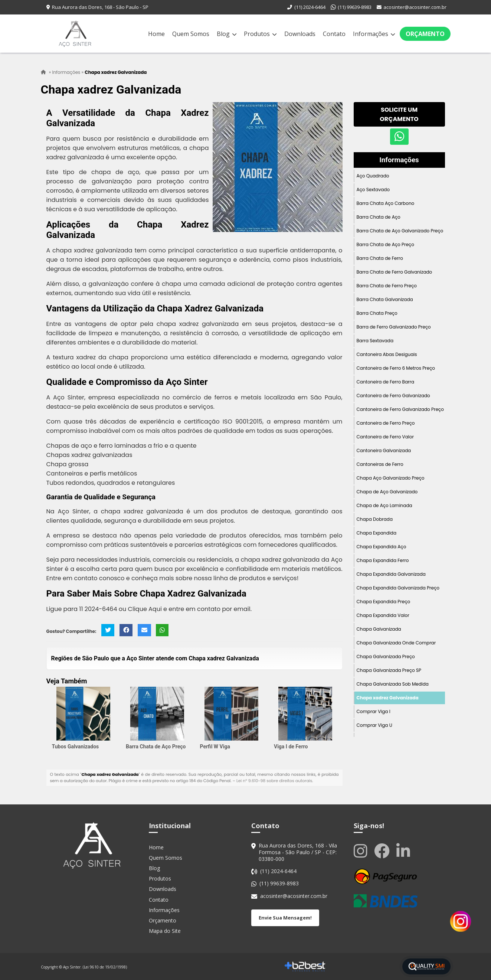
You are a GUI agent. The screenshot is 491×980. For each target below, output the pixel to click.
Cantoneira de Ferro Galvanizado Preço (400, 409)
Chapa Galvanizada (379, 629)
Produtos (260, 34)
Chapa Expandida (377, 533)
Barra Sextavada (375, 341)
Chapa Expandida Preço (384, 602)
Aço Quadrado (373, 176)
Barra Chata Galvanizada (385, 299)
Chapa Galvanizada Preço (386, 656)
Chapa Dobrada (375, 519)
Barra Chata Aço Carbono (386, 203)
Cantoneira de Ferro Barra (386, 382)
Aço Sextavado (373, 190)
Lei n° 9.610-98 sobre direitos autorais (274, 781)
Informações (374, 34)
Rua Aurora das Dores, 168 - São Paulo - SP (100, 7)
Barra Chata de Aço (379, 217)
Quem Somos (191, 34)
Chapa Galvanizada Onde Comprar (396, 643)
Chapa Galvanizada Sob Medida (393, 684)
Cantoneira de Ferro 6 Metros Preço (396, 368)
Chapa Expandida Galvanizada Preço (398, 588)
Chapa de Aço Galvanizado (387, 492)
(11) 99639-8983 (355, 7)
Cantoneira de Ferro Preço (386, 423)
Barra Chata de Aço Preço (156, 747)
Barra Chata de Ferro (380, 258)
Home (156, 34)
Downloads (300, 34)
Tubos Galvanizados (76, 747)
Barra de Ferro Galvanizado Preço (394, 327)
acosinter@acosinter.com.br (415, 7)
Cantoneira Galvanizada (384, 450)
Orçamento (425, 34)
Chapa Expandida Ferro (383, 560)
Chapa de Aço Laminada (384, 505)
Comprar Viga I (374, 711)
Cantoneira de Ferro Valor (385, 437)
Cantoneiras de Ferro (380, 464)
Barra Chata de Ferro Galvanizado (395, 272)
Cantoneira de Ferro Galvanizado (393, 396)
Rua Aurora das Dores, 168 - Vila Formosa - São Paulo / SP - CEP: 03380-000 (298, 852)
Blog (227, 34)
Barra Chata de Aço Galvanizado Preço (400, 231)
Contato (334, 34)
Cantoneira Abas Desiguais (387, 354)
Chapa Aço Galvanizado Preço (391, 478)
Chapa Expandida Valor (383, 615)
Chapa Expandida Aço (382, 547)
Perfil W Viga (215, 747)
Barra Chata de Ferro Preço (387, 286)
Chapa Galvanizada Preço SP (389, 670)
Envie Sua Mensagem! (285, 918)
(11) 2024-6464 (310, 7)
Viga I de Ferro (291, 747)
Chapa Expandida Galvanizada (391, 574)
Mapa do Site (165, 931)
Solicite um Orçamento (399, 114)
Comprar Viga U (374, 725)
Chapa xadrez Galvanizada (388, 698)
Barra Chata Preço (377, 313)
